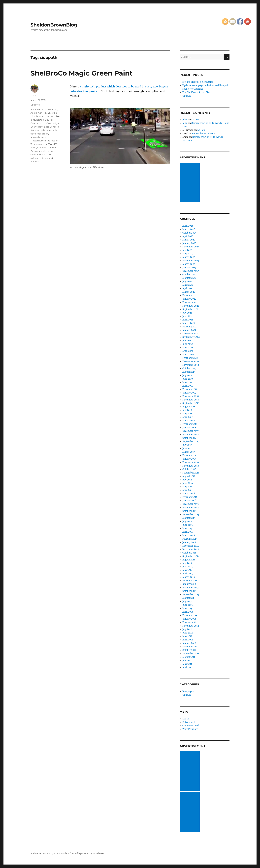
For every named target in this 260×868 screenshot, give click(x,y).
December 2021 (191, 302)
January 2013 (189, 619)
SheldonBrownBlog (54, 25)
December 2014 (191, 546)
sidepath (35, 158)
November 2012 (191, 626)
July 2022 (187, 281)
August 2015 (189, 518)
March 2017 (189, 452)
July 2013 (187, 601)
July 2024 (187, 250)
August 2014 (189, 560)
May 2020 (188, 348)
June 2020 (188, 344)
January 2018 (189, 428)
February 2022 (190, 295)
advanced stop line (41, 109)
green (45, 134)
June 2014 (188, 567)
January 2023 (189, 268)
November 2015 (191, 508)
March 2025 (189, 240)
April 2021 (188, 320)
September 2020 (191, 337)
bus (43, 123)
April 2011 (188, 668)
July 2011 (187, 661)
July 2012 (187, 629)
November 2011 (190, 647)
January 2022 (189, 299)
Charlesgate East (40, 127)
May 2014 (187, 570)
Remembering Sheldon (204, 134)
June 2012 (188, 633)
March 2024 (189, 257)
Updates (35, 105)
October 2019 (189, 368)
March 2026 (189, 229)
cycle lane (45, 130)
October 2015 (189, 511)
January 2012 (189, 643)
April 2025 (188, 236)
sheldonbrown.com (41, 155)
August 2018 (189, 407)
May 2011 (187, 664)
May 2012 (187, 636)
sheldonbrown (47, 151)
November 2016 (191, 466)
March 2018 (189, 421)
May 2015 (187, 528)
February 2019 (190, 389)
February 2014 (190, 581)
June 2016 (188, 483)
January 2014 (189, 584)
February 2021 (190, 327)
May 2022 (188, 285)
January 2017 (189, 459)
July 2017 (187, 445)
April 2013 (188, 612)
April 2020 (188, 351)
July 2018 (187, 410)
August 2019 (189, 372)
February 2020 (190, 358)
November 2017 (191, 434)
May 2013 (187, 608)
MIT (55, 144)
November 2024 (191, 247)
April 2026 (188, 226)
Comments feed (191, 726)
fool (39, 134)
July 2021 (187, 313)
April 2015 (188, 532)
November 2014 (191, 549)
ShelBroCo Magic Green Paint (81, 73)
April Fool (43, 113)
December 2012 (191, 622)
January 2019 (189, 393)
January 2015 (189, 542)
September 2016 (191, 473)
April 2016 (188, 490)
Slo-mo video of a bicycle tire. (198, 82)
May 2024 (188, 254)
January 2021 (189, 330)
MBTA (49, 144)
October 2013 (189, 591)
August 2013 (189, 598)
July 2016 (187, 480)
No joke (195, 120)
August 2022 (189, 278)
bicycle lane (37, 116)
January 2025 (189, 243)
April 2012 (188, 640)
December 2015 (191, 504)
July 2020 (187, 341)
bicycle (53, 113)
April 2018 (188, 417)
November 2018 (191, 400)
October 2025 (189, 233)
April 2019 (188, 386)
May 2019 (187, 382)
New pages (188, 691)
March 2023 (189, 264)
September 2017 (191, 441)
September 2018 (191, 403)
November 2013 (191, 588)
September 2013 (191, 594)
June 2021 (188, 316)
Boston (40, 120)
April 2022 (188, 288)
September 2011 (191, 654)
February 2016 (190, 497)
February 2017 (190, 455)
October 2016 (189, 469)
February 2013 (190, 615)
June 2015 (188, 525)
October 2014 (189, 553)
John (33, 95)
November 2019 (191, 365)
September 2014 (191, 556)
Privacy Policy (61, 854)
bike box (49, 116)
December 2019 (191, 361)
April (55, 109)
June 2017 (188, 448)
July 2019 (187, 375)
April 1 (34, 113)
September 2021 (191, 309)
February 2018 (190, 424)
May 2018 (187, 414)
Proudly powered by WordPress (88, 854)
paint (33, 148)
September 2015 (191, 514)
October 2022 (189, 275)
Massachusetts (38, 137)
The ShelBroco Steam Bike (196, 92)
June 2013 (187, 605)
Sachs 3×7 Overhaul (193, 89)
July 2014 (187, 563)
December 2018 (191, 396)
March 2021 (189, 323)
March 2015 (189, 535)
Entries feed (189, 722)
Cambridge (53, 123)
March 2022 (189, 292)
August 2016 (189, 476)
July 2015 (187, 521)
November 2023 (191, 261)
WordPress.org (190, 729)
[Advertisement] (190, 183)
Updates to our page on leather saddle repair (206, 85)
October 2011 (189, 650)
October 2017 (189, 438)
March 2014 (189, 577)
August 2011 (189, 657)
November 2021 (191, 306)
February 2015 (190, 539)
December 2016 (191, 462)
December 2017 (191, 431)
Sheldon (42, 148)
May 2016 (187, 487)
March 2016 (189, 494)
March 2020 (189, 355)
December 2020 (191, 334)
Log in (186, 719)
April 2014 (188, 574)
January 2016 (189, 501)
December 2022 (191, 271)
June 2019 (188, 379)
